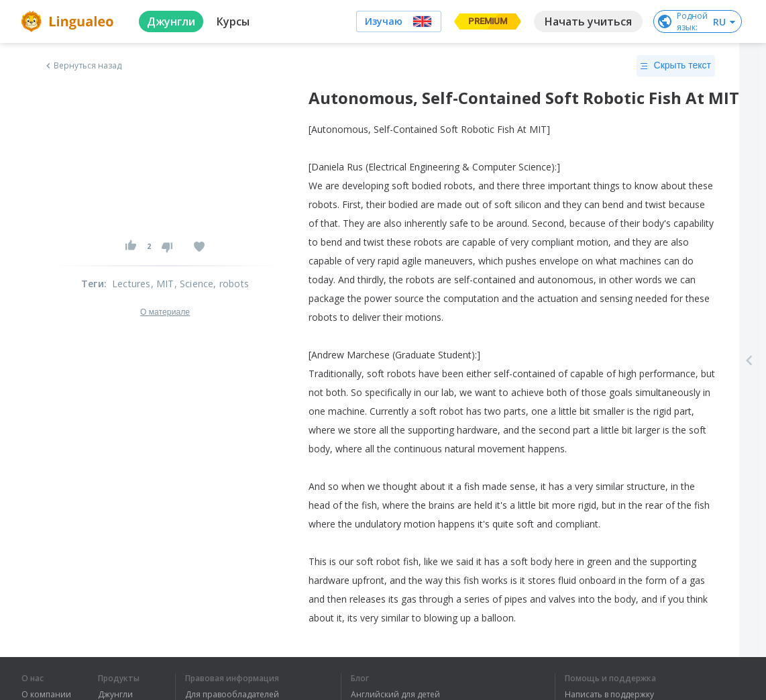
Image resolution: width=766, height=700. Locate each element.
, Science (194, 284)
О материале (165, 312)
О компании (46, 695)
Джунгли (115, 695)
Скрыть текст (676, 66)
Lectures (131, 284)
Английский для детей (395, 695)
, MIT (163, 284)
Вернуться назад (83, 66)
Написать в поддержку (609, 695)
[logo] (69, 21)
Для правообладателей (232, 695)
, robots (231, 284)
